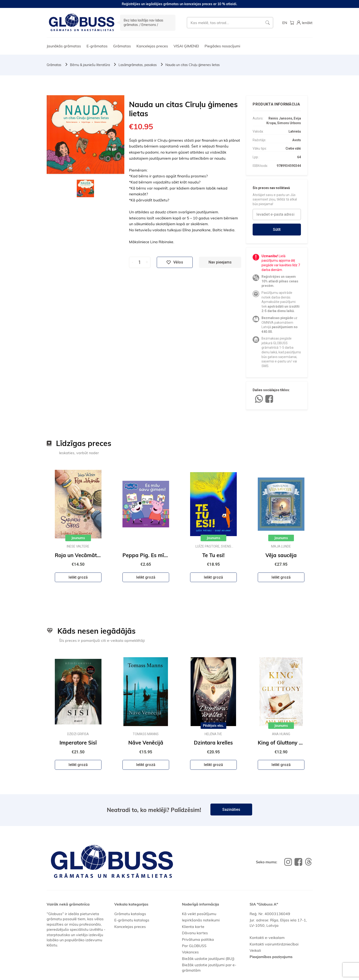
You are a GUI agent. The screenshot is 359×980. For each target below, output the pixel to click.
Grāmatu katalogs (130, 914)
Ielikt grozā (78, 577)
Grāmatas (122, 46)
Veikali (255, 950)
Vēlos (175, 262)
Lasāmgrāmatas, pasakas (138, 65)
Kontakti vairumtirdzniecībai (274, 944)
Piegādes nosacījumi (222, 46)
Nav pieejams (220, 262)
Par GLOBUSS (194, 946)
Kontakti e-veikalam (267, 938)
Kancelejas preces (152, 46)
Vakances (190, 952)
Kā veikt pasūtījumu (199, 914)
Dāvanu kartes (195, 933)
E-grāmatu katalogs (132, 920)
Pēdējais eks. (213, 726)
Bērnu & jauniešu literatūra (90, 65)
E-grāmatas (97, 46)
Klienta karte (193, 927)
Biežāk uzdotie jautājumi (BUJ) (208, 959)
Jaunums (78, 538)
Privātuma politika (198, 939)
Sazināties (231, 810)
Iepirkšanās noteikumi (201, 920)
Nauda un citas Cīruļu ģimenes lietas (193, 65)
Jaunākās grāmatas (64, 46)
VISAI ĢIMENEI (186, 46)
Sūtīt (277, 230)
